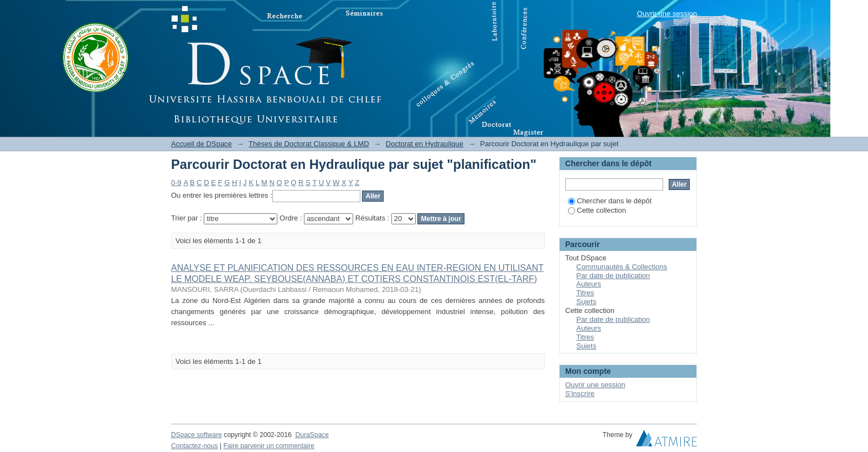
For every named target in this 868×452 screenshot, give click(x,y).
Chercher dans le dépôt (610, 201)
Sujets (586, 302)
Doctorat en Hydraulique (425, 144)
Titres (585, 293)
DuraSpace (312, 435)
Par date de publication (613, 276)
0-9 (176, 183)
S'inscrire (580, 394)
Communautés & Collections (622, 267)
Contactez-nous (195, 446)
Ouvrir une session (667, 14)
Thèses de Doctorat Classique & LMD (309, 144)
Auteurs (589, 284)
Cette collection (597, 210)
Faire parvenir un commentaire (268, 446)
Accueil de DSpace (201, 144)
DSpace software (197, 435)
